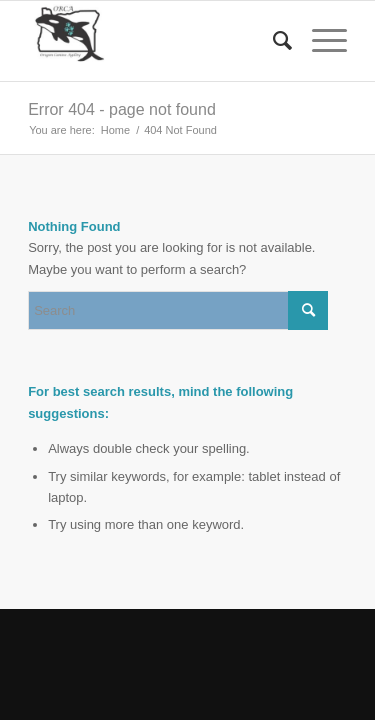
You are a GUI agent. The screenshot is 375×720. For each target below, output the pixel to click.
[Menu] (319, 41)
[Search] (272, 41)
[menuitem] (272, 41)
